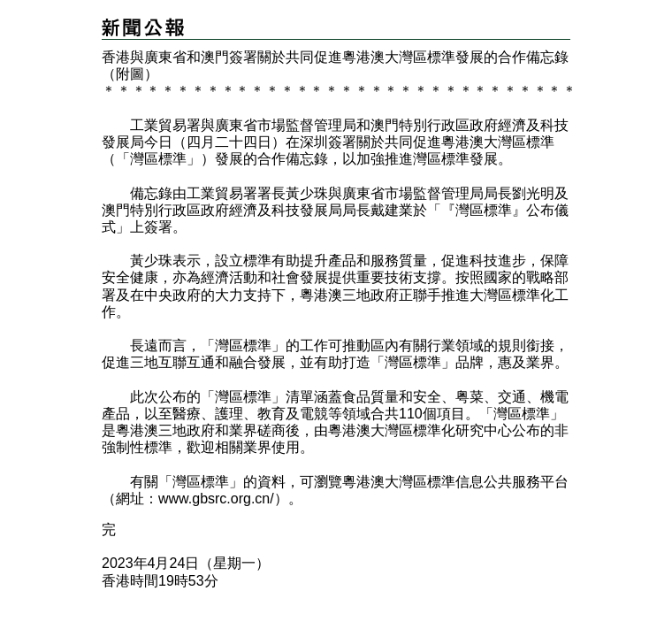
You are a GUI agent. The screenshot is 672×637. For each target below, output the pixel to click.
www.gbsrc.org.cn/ (216, 499)
